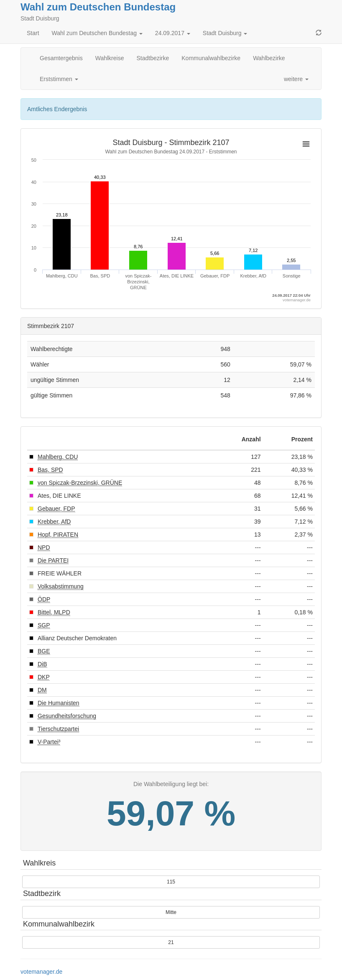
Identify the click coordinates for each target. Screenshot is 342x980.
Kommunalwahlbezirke (211, 58)
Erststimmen (59, 79)
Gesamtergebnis (61, 58)
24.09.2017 (173, 33)
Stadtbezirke (153, 58)
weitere (296, 79)
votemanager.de (41, 972)
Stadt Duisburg (225, 33)
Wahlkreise (110, 58)
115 (171, 882)
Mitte (171, 912)
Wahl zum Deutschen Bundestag (98, 7)
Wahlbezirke (269, 58)
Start (33, 33)
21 (171, 942)
